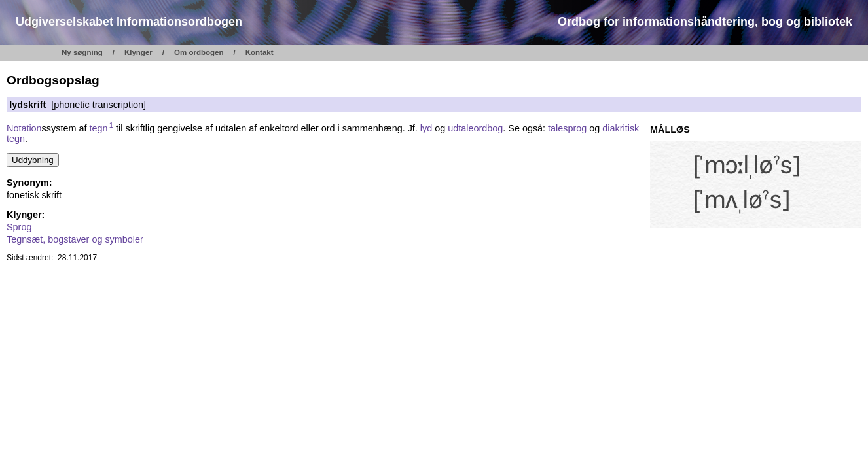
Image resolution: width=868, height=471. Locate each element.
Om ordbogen (199, 52)
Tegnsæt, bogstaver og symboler (75, 239)
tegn (101, 128)
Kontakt (260, 52)
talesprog (567, 128)
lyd (426, 128)
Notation (24, 128)
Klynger (138, 52)
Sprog (19, 227)
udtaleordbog (475, 128)
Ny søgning (82, 52)
